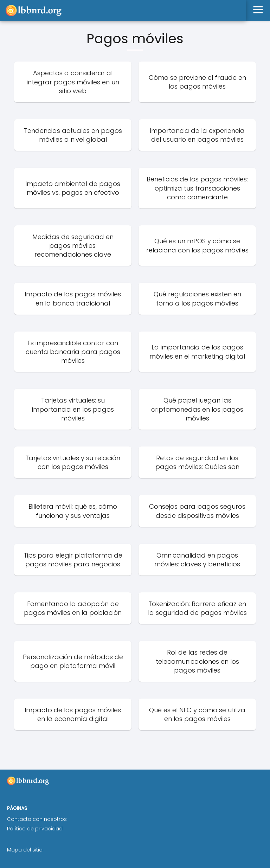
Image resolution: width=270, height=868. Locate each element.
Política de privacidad (35, 829)
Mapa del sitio (25, 850)
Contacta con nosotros (37, 819)
